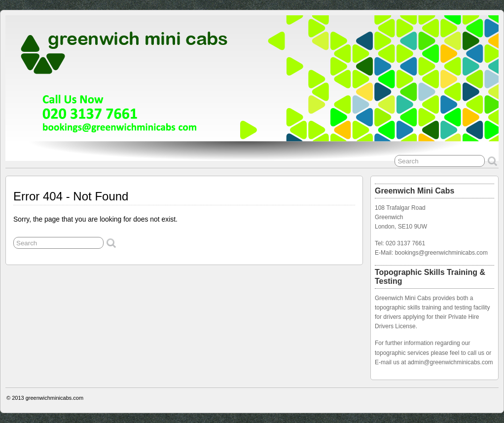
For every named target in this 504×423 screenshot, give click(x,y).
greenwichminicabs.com (54, 398)
